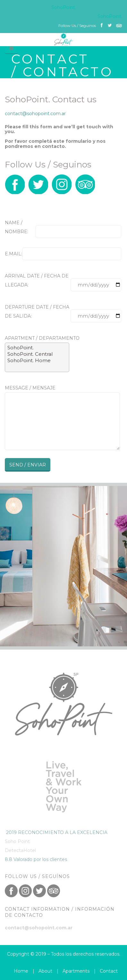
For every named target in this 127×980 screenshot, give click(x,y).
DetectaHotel (20, 850)
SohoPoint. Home (37, 361)
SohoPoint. (37, 348)
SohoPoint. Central (37, 354)
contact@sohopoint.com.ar (35, 114)
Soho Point (17, 841)
